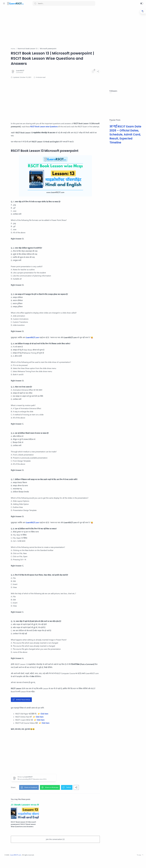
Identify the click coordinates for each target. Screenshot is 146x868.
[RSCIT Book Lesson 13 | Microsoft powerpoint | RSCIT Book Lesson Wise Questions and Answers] (44, 822)
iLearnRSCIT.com (54, 341)
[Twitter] (14, 863)
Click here (66, 726)
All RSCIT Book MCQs (43, 712)
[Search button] (35, 3)
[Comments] (99, 72)
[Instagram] (11, 863)
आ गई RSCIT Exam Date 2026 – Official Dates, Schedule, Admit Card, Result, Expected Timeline (125, 135)
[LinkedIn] (21, 863)
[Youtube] (18, 863)
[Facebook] (7, 863)
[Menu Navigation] (4, 3)
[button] (142, 3)
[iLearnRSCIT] (42, 71)
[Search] (64, 3)
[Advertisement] (69, 26)
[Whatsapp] (4, 863)
